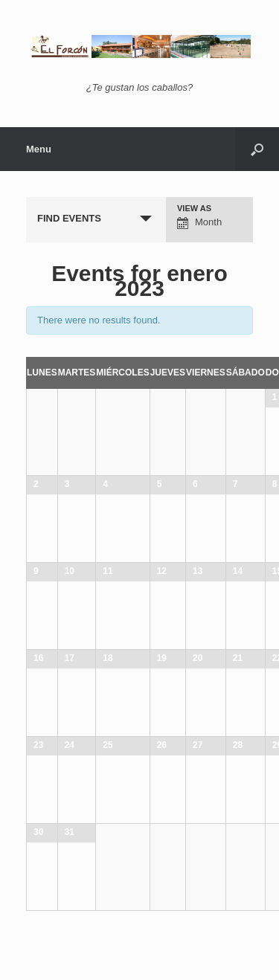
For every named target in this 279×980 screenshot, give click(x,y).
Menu (39, 149)
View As (194, 209)
